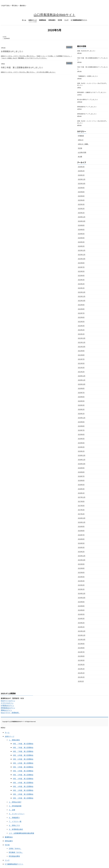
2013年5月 (81, 660)
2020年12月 (82, 376)
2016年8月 (81, 531)
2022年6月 (81, 317)
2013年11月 (82, 635)
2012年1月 (81, 673)
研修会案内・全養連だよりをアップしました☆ (92, 92)
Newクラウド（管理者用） (10, 713)
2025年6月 (81, 196)
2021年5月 (81, 363)
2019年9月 (81, 422)
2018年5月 (81, 485)
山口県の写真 (82, 152)
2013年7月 (81, 652)
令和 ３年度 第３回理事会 (23, 790)
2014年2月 (81, 623)
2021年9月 (81, 351)
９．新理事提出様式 (16, 829)
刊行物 (80, 148)
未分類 (69, 47)
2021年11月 (82, 342)
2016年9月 (81, 526)
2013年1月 (81, 669)
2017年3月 (81, 510)
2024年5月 (81, 234)
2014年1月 (81, 627)
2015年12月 (82, 556)
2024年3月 (81, 242)
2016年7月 (81, 535)
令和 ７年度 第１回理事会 (23, 751)
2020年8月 (81, 388)
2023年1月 (81, 288)
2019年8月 (81, 426)
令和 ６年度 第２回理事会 (23, 759)
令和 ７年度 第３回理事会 (23, 744)
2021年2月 (81, 372)
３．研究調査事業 (15, 806)
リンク (7, 860)
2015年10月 (82, 560)
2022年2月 (81, 330)
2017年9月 (81, 501)
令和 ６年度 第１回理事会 (23, 763)
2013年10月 (82, 639)
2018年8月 (81, 472)
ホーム (7, 732)
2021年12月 (82, 338)
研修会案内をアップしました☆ (87, 107)
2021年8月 (81, 355)
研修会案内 (9, 841)
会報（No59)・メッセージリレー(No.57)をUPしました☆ (92, 84)
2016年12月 (82, 518)
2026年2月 (81, 171)
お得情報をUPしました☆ (12, 51)
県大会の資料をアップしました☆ (88, 99)
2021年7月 (81, 359)
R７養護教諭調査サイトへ (14, 864)
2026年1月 (81, 175)
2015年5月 (81, 577)
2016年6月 (81, 539)
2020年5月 (81, 401)
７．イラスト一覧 (15, 821)
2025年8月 (81, 192)
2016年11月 (82, 522)
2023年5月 (81, 271)
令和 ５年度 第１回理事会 (23, 775)
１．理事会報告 (14, 740)
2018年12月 (82, 455)
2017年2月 (81, 514)
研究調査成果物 (14, 856)
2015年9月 (81, 564)
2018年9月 (81, 468)
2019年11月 (82, 418)
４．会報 (12, 810)
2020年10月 (82, 384)
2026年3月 (81, 167)
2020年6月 (81, 397)
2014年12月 (82, 593)
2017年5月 (81, 506)
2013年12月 (82, 631)
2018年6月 (81, 480)
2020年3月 (81, 405)
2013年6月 (81, 656)
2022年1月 (81, 334)
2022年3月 (81, 326)
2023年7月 (81, 267)
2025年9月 (81, 188)
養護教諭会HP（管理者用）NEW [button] (12, 698)
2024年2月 (81, 246)
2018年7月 (81, 476)
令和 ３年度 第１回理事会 (23, 798)
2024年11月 (82, 217)
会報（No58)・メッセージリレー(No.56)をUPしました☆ (92, 122)
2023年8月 (81, 263)
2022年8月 (81, 309)
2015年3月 (81, 581)
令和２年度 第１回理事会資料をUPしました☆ (22, 67)
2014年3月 (81, 618)
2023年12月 (82, 250)
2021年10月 (82, 347)
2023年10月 (82, 259)
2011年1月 (81, 677)
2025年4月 (81, 200)
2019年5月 (81, 439)
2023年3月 (81, 280)
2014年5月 (81, 614)
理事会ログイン (6, 710)
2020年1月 (81, 414)
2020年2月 (81, 409)
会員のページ (10, 736)
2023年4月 (81, 275)
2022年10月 (82, 301)
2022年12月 (82, 292)
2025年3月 (81, 204)
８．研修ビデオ (14, 825)
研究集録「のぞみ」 (16, 852)
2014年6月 (81, 610)
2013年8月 (81, 648)
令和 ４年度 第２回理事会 (23, 783)
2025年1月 (81, 213)
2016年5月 (81, 543)
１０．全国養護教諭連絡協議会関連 (21, 833)
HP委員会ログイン (7, 705)
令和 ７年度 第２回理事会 (23, 747)
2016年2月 (81, 552)
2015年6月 (81, 572)
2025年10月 (82, 183)
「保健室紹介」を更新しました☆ (88, 76)
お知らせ (81, 140)
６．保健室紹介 (14, 818)
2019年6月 (81, 434)
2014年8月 (81, 606)
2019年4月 (81, 443)
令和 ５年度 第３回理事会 (23, 767)
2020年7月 (81, 393)
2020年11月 (82, 380)
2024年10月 (82, 221)
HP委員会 (81, 136)
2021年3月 (81, 368)
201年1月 (81, 681)
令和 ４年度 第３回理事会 (23, 779)
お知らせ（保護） (83, 144)
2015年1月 (81, 589)
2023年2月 (81, 284)
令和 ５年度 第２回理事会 (23, 771)
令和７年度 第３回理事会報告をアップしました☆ (92, 68)
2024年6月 (81, 229)
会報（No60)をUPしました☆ (86, 51)
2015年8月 (81, 568)
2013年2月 (81, 664)
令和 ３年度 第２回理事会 (23, 794)
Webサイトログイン (8, 701)
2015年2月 (81, 585)
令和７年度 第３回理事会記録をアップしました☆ (92, 59)
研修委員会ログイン (8, 708)
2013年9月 (81, 644)
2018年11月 (82, 460)
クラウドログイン (7, 703)
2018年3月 (81, 489)
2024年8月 (81, 225)
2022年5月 (81, 321)
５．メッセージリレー (17, 814)
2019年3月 (81, 447)
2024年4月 (81, 238)
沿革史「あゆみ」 (15, 848)
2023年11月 (82, 255)
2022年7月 (81, 313)
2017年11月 (82, 497)
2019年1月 (81, 451)
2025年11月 (82, 179)
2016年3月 (81, 547)
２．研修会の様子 (15, 802)
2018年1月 (81, 493)
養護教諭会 (9, 837)
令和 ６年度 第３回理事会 (23, 755)
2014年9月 (81, 602)
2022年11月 (82, 296)
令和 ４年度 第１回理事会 (23, 786)
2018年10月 (82, 464)
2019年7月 (81, 430)
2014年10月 (82, 598)
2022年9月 (81, 305)
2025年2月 (81, 209)
